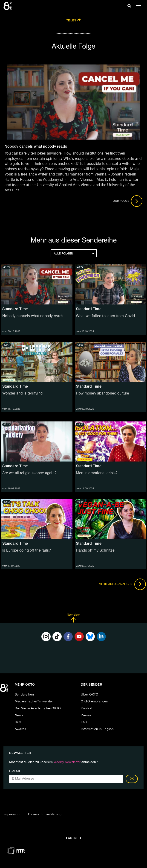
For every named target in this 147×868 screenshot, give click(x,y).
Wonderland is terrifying (22, 394)
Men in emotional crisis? (97, 473)
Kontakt (86, 708)
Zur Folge (128, 201)
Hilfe (18, 722)
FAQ (84, 722)
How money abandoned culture (103, 394)
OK (132, 779)
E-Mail (15, 771)
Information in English (97, 729)
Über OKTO (89, 695)
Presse (86, 715)
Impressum (12, 814)
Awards (20, 729)
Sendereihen (24, 695)
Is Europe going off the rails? (27, 551)
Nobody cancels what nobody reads (33, 316)
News (19, 715)
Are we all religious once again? (29, 473)
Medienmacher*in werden (34, 701)
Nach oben (73, 618)
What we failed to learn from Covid (105, 316)
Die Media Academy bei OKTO (38, 708)
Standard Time (15, 309)
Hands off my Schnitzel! (96, 551)
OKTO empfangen (94, 701)
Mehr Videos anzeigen (122, 584)
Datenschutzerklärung (45, 814)
